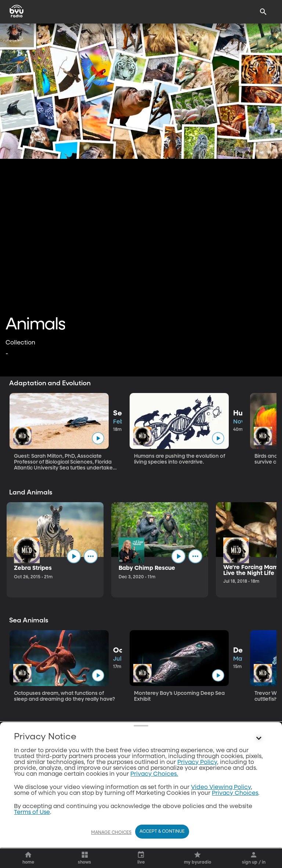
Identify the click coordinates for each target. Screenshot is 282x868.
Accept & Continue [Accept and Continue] (162, 832)
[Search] (263, 12)
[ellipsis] (91, 556)
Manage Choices (111, 833)
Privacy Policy (197, 762)
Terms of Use (32, 812)
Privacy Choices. (154, 774)
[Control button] (259, 739)
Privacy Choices (235, 793)
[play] (98, 438)
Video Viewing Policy (221, 787)
